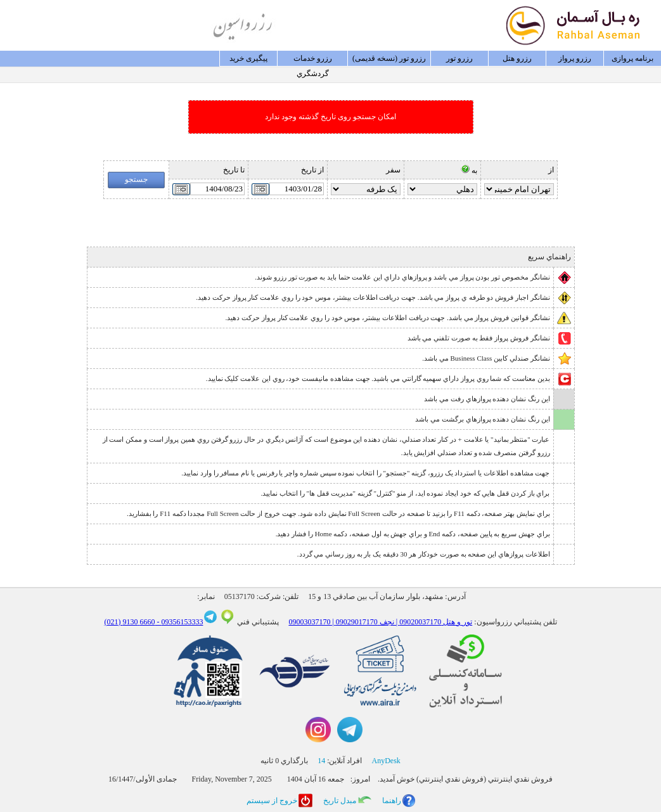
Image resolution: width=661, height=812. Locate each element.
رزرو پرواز (575, 58)
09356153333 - (179, 622)
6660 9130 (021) (129, 622)
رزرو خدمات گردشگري (313, 60)
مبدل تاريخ (340, 801)
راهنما (392, 801)
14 (321, 761)
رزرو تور (459, 58)
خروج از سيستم (272, 801)
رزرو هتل (517, 58)
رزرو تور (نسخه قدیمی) (389, 58)
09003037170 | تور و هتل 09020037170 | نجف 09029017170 (380, 622)
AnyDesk (386, 761)
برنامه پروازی (632, 58)
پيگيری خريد (248, 58)
